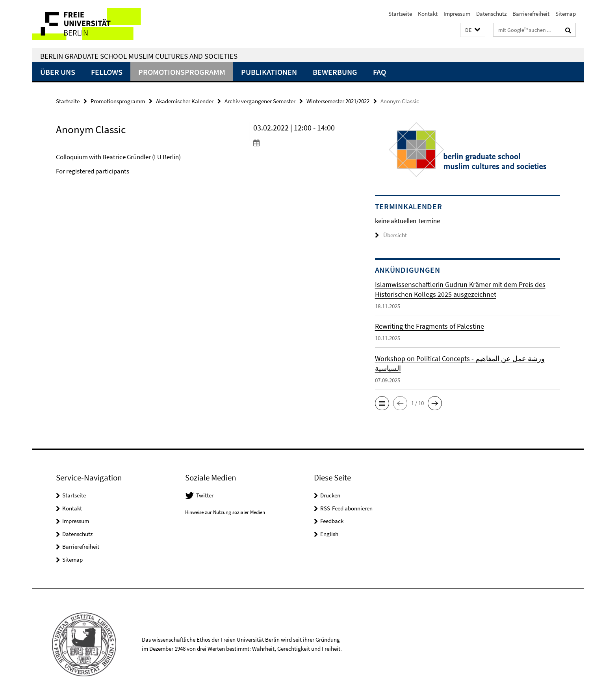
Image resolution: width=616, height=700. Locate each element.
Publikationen (269, 72)
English (329, 534)
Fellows (107, 72)
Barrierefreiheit (531, 14)
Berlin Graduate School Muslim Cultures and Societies (139, 56)
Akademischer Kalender (185, 101)
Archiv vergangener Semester (260, 101)
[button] (473, 30)
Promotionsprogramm (182, 72)
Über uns (58, 72)
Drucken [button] (330, 495)
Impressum (457, 14)
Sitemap (566, 14)
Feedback (332, 521)
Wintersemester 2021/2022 (338, 101)
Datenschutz (491, 14)
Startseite (400, 14)
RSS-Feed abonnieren (346, 508)
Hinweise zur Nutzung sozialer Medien (225, 512)
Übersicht (391, 235)
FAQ (379, 72)
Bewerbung (335, 72)
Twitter (205, 495)
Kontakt (428, 14)
